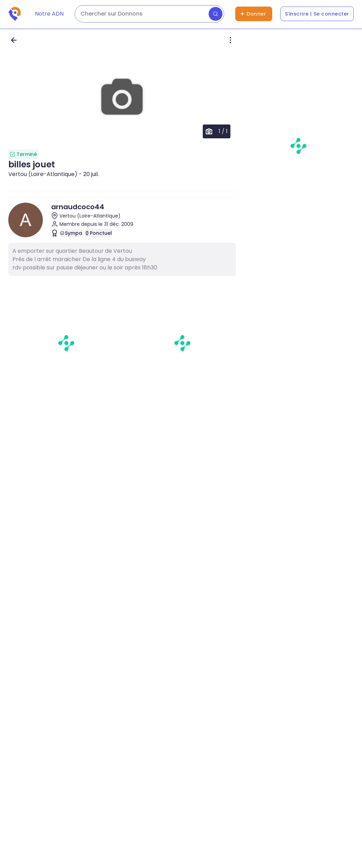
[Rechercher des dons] (149, 14)
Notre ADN (49, 14)
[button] (122, 98)
